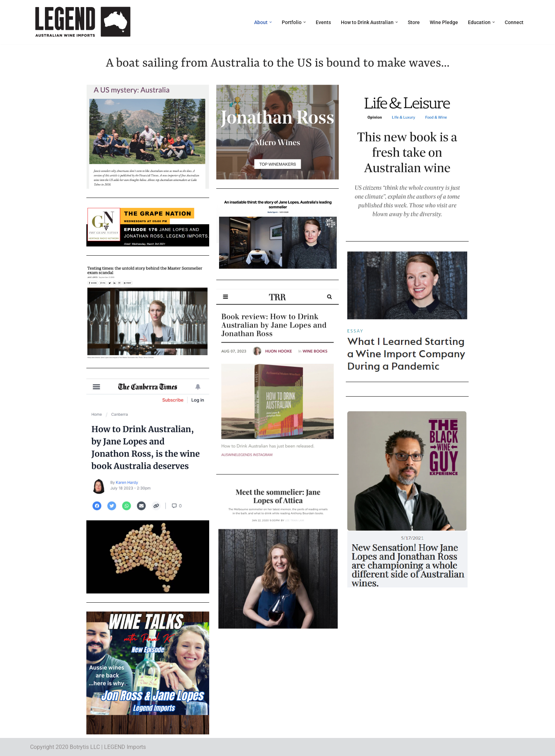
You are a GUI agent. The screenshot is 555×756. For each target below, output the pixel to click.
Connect (514, 22)
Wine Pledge (444, 22)
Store (414, 22)
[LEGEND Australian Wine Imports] (82, 22)
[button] (271, 22)
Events (323, 22)
